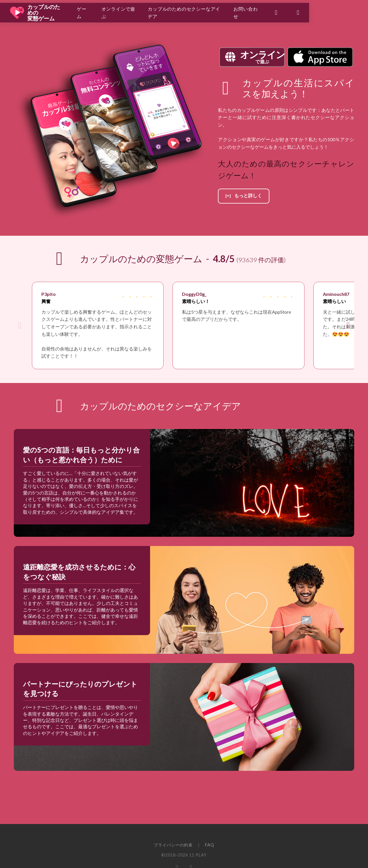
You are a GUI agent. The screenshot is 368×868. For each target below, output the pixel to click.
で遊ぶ (262, 56)
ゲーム (101, 11)
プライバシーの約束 (173, 845)
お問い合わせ (292, 11)
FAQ (210, 845)
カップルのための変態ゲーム (56, 11)
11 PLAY (198, 855)
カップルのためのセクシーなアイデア (221, 11)
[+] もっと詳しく (244, 196)
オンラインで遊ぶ (144, 11)
